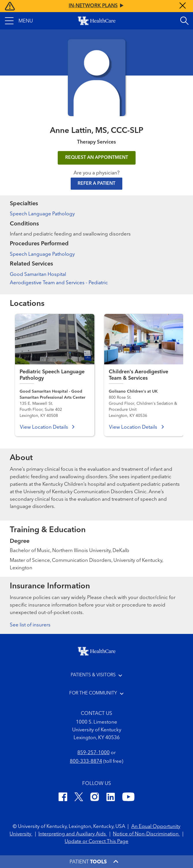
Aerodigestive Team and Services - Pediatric (59, 283)
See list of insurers (30, 625)
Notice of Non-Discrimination (146, 834)
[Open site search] (184, 21)
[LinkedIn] (111, 798)
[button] (19, 21)
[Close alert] (183, 6)
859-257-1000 (93, 753)
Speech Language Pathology (42, 214)
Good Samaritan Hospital (38, 275)
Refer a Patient (96, 184)
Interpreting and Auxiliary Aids (73, 834)
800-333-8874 (86, 761)
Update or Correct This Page (96, 842)
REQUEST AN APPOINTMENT (97, 158)
